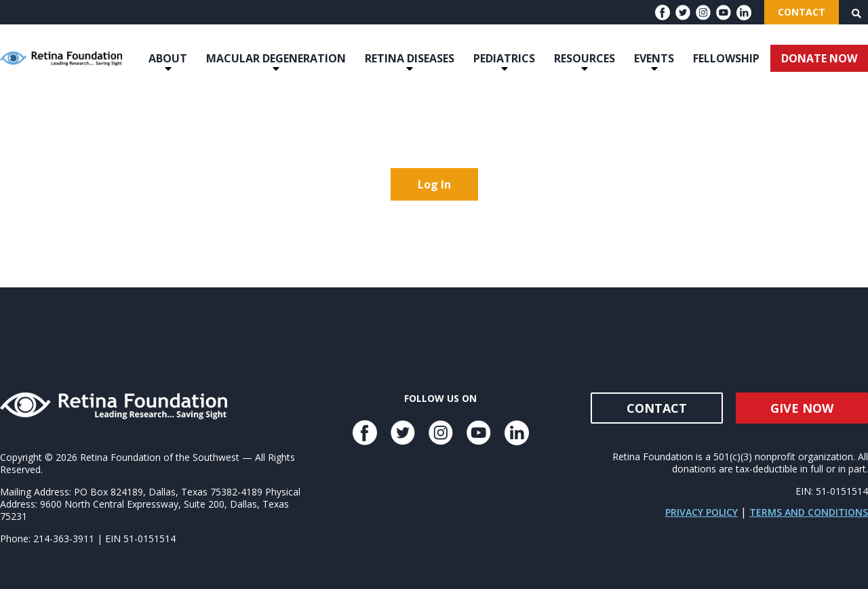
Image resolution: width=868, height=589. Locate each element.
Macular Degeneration (276, 58)
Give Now (802, 408)
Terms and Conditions (809, 512)
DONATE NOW (819, 58)
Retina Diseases (410, 58)
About (168, 58)
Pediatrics (504, 58)
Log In (434, 184)
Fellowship (726, 58)
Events (654, 58)
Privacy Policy (702, 512)
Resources (585, 58)
